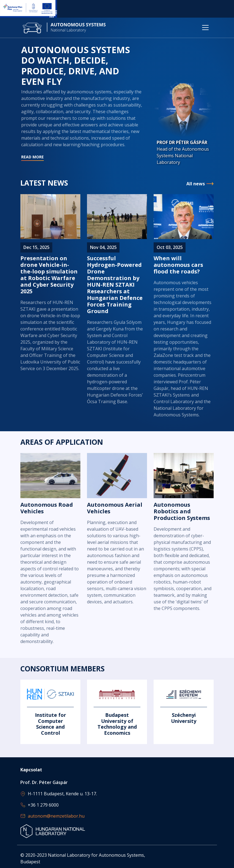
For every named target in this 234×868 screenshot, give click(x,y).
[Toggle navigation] (205, 28)
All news (196, 184)
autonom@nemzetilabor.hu (56, 816)
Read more (82, 125)
